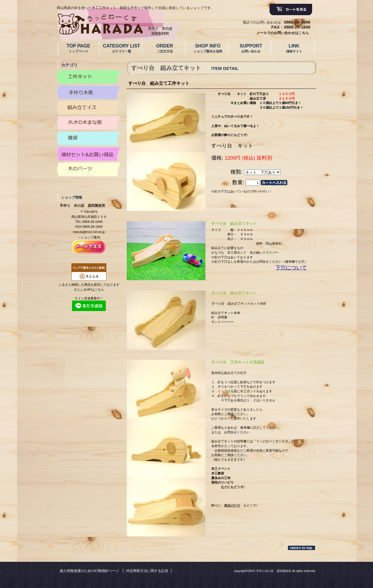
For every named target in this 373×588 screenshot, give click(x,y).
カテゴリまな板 (89, 123)
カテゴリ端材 (89, 154)
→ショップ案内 (89, 237)
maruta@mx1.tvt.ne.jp (89, 232)
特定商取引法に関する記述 (147, 571)
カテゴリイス (89, 108)
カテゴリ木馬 (89, 92)
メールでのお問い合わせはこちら (283, 33)
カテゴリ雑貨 (89, 139)
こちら (99, 289)
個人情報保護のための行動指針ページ (89, 571)
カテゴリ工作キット (89, 77)
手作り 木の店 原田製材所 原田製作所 (116, 24)
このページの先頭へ (302, 548)
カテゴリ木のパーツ (89, 169)
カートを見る (291, 10)
